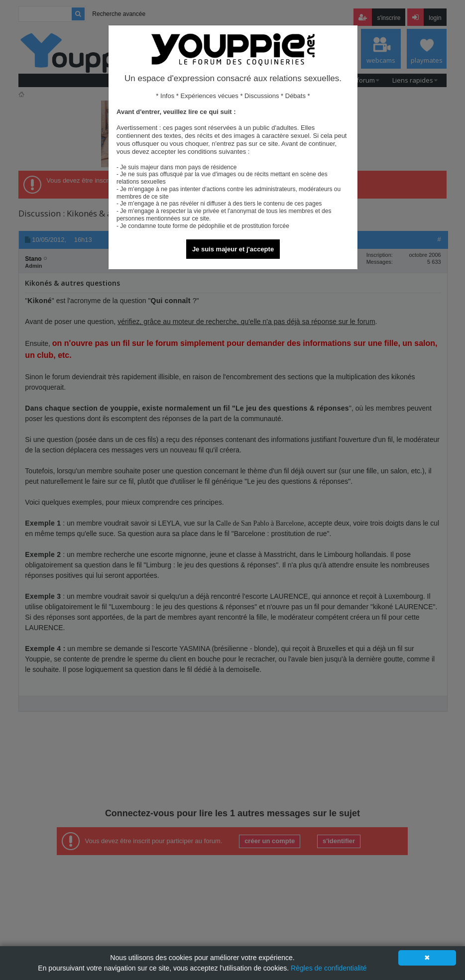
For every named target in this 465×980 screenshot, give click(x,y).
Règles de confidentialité (329, 968)
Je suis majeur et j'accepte (233, 249)
